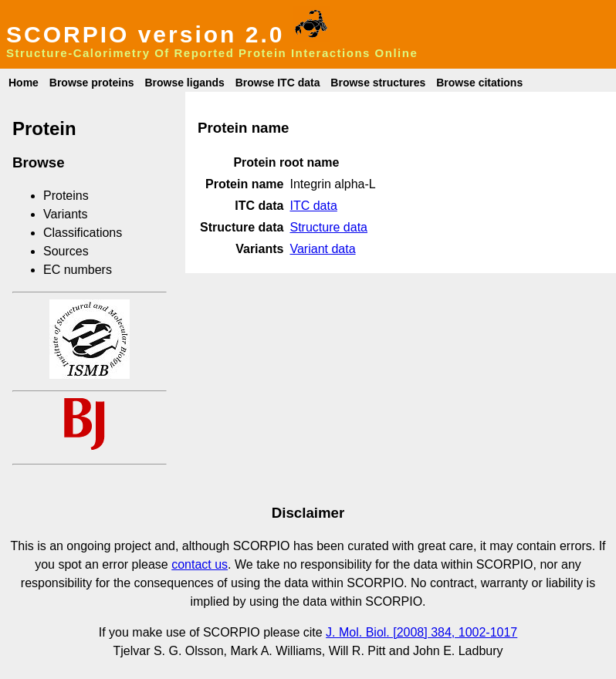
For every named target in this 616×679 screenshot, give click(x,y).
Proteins (66, 196)
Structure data (328, 227)
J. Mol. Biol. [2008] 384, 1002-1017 (421, 632)
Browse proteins (92, 83)
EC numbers (78, 270)
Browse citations (479, 83)
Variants (66, 214)
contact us (200, 564)
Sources (66, 251)
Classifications (83, 233)
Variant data (322, 249)
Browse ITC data (278, 83)
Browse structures (378, 83)
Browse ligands (184, 83)
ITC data (313, 206)
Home (24, 83)
